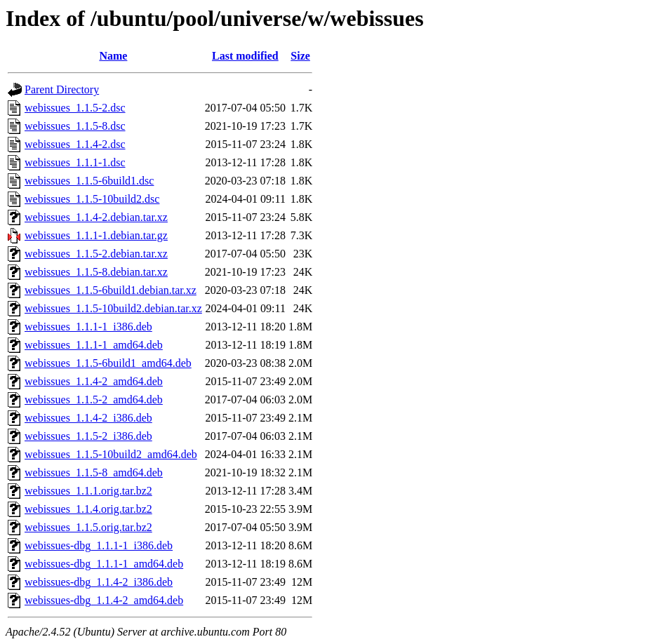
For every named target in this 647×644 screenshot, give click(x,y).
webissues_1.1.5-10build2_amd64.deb (111, 454)
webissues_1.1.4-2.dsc (75, 144)
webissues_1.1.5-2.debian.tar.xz (96, 254)
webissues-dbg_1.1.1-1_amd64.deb (104, 564)
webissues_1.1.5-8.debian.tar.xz (96, 272)
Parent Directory (62, 89)
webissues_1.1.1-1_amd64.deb (94, 345)
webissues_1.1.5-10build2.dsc (92, 199)
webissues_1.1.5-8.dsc (75, 126)
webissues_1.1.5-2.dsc (75, 108)
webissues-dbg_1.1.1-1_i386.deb (99, 545)
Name (113, 56)
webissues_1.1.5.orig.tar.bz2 (88, 527)
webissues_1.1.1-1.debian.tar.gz (96, 235)
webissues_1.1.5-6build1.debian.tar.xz (111, 290)
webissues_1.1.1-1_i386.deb (88, 327)
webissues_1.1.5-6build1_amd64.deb (108, 363)
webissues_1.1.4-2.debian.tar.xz (96, 217)
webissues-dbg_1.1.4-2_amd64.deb (104, 600)
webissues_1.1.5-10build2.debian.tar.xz (113, 308)
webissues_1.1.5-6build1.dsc (89, 181)
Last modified (245, 56)
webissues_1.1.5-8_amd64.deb (94, 472)
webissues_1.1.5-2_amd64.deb (94, 400)
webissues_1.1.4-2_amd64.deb (94, 381)
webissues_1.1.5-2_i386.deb (88, 436)
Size (300, 56)
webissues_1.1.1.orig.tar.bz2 (88, 491)
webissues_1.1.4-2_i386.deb (88, 418)
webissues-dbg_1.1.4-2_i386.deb (99, 582)
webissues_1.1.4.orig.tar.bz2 (88, 509)
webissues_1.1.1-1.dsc (75, 162)
